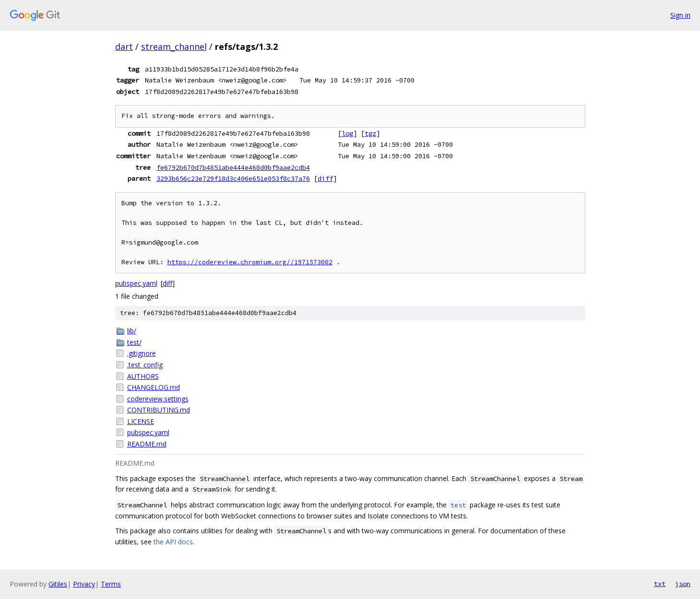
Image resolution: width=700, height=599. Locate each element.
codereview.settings (158, 399)
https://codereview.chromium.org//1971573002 (250, 262)
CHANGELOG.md (154, 387)
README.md (147, 444)
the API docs (173, 542)
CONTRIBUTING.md (159, 410)
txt (660, 584)
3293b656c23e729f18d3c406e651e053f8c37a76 (233, 178)
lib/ (132, 331)
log (347, 133)
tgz (370, 133)
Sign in (680, 15)
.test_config (145, 365)
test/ (134, 342)
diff (325, 178)
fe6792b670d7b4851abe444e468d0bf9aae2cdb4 (233, 167)
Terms (111, 584)
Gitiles (58, 584)
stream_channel (174, 47)
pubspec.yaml (136, 283)
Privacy (84, 584)
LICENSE (141, 421)
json (683, 584)
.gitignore (142, 353)
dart (124, 47)
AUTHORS (143, 376)
